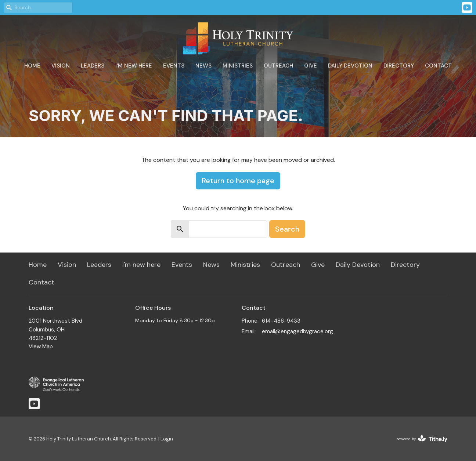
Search (287, 229)
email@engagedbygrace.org (297, 331)
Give (311, 66)
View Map (41, 346)
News (203, 66)
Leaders (93, 66)
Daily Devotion (350, 66)
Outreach (278, 66)
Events (174, 66)
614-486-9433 (281, 321)
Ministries (238, 66)
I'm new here (134, 66)
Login (167, 439)
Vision (61, 66)
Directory (399, 66)
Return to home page (238, 181)
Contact (438, 66)
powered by (422, 439)
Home (32, 66)
